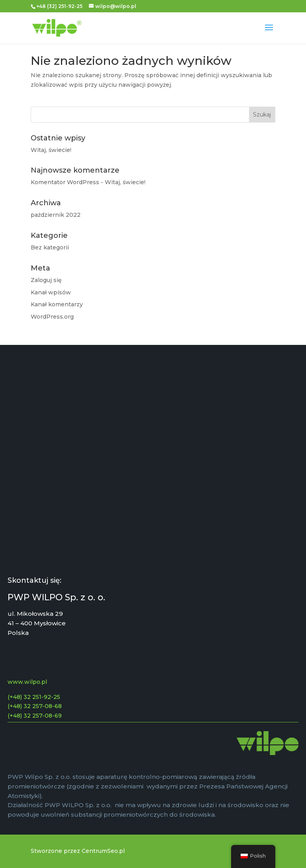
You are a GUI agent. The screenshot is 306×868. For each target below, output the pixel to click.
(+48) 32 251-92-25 (34, 697)
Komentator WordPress (65, 182)
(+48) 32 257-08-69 (35, 716)
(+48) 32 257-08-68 (35, 706)
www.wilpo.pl (27, 682)
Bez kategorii (50, 247)
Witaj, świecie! (51, 150)
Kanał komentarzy (57, 304)
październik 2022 (56, 215)
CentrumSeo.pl (103, 851)
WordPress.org (52, 317)
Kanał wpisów (51, 292)
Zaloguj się (46, 280)
